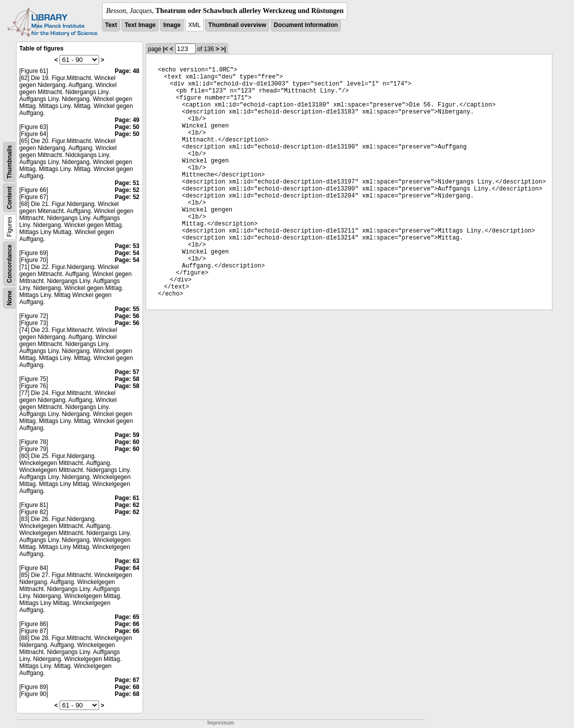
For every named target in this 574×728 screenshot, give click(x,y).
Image (172, 25)
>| (223, 49)
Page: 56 (127, 316)
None (10, 298)
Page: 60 (127, 442)
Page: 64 (127, 568)
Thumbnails (10, 162)
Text (111, 25)
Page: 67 (127, 680)
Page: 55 (127, 309)
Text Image (140, 25)
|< (166, 49)
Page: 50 (127, 127)
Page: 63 (127, 561)
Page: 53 (127, 246)
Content (10, 198)
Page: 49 (127, 120)
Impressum (220, 723)
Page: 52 (127, 190)
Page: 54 (127, 253)
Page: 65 (127, 617)
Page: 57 (127, 372)
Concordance (10, 264)
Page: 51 (127, 183)
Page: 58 (127, 379)
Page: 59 (127, 435)
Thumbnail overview (237, 25)
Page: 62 (127, 505)
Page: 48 (127, 71)
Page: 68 (127, 687)
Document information (306, 25)
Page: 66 (127, 624)
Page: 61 (127, 498)
